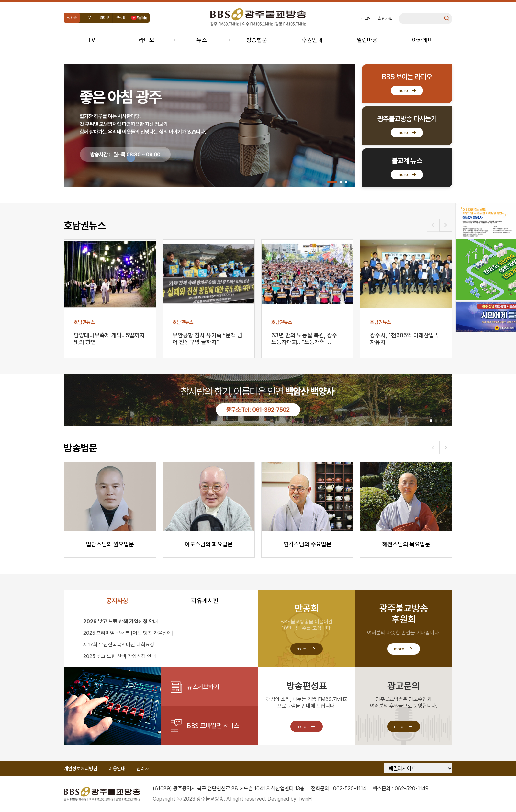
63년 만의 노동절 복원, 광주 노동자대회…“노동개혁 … (304, 339)
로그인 (366, 19)
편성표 (121, 18)
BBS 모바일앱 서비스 (213, 726)
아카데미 (422, 40)
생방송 (72, 18)
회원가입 (385, 19)
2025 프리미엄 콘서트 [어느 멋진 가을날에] (128, 633)
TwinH (305, 799)
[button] (332, 182)
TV (88, 18)
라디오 (105, 18)
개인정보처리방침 (81, 769)
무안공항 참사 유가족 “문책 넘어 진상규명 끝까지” (208, 339)
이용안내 (117, 769)
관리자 (143, 769)
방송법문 (257, 40)
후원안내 (312, 40)
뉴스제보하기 (203, 687)
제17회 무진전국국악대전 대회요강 (119, 645)
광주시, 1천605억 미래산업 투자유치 (405, 339)
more (403, 90)
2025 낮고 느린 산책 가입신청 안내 (120, 656)
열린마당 (367, 40)
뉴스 (202, 40)
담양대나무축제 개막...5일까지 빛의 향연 (109, 339)
